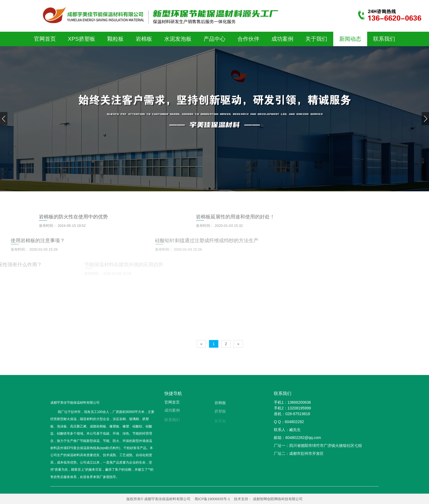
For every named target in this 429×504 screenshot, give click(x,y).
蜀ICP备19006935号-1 (212, 499)
